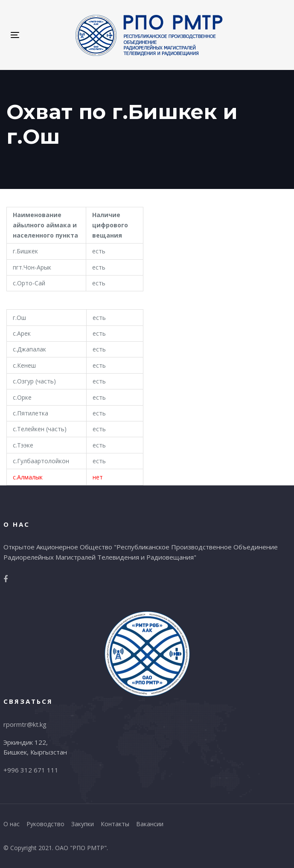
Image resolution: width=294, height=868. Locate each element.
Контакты (115, 824)
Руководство (45, 824)
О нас (12, 824)
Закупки (83, 824)
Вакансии (150, 824)
